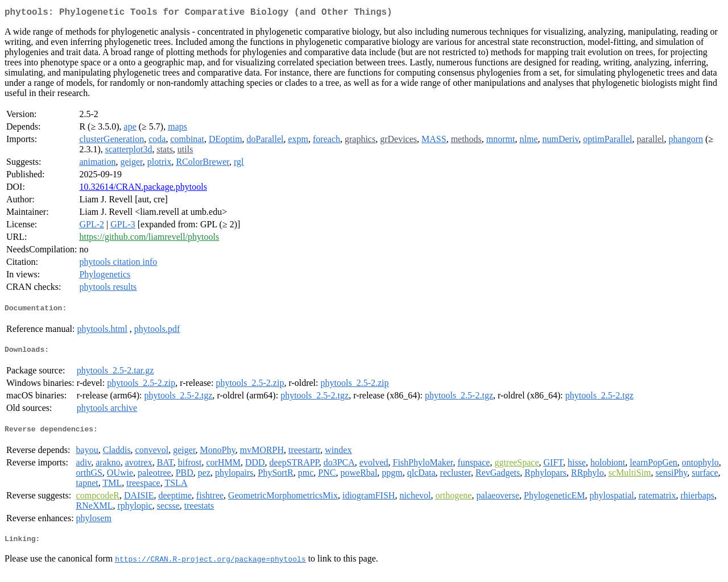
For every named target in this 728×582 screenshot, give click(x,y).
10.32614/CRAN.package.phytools (143, 189)
